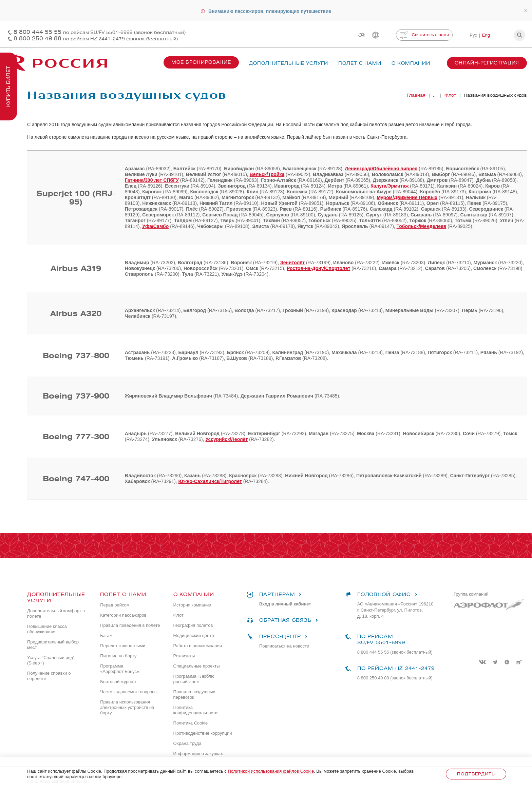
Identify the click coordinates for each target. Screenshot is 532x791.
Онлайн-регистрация (487, 63)
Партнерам (275, 595)
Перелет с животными (123, 646)
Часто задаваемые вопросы (129, 692)
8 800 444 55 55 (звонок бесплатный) (395, 652)
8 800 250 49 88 (96, 38)
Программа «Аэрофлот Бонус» (120, 669)
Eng (486, 35)
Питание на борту (118, 656)
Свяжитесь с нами (424, 35)
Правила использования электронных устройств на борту (127, 707)
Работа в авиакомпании (198, 646)
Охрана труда (187, 743)
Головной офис (382, 595)
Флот (178, 615)
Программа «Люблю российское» (194, 679)
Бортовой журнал (118, 682)
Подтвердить (476, 774)
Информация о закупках (198, 754)
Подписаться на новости (284, 646)
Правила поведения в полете (130, 625)
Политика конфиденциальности (196, 710)
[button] (519, 35)
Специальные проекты (197, 666)
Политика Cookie (191, 723)
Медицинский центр (194, 635)
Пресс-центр (278, 637)
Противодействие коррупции (203, 733)
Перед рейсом (115, 605)
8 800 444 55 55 (100, 32)
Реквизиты (184, 656)
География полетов (193, 625)
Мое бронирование (201, 62)
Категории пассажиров (123, 615)
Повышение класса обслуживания (47, 629)
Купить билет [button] (8, 86)
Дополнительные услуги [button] (288, 63)
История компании (192, 605)
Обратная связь (283, 620)
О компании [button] (411, 63)
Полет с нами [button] (360, 63)
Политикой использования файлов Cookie (271, 771)
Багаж (106, 635)
